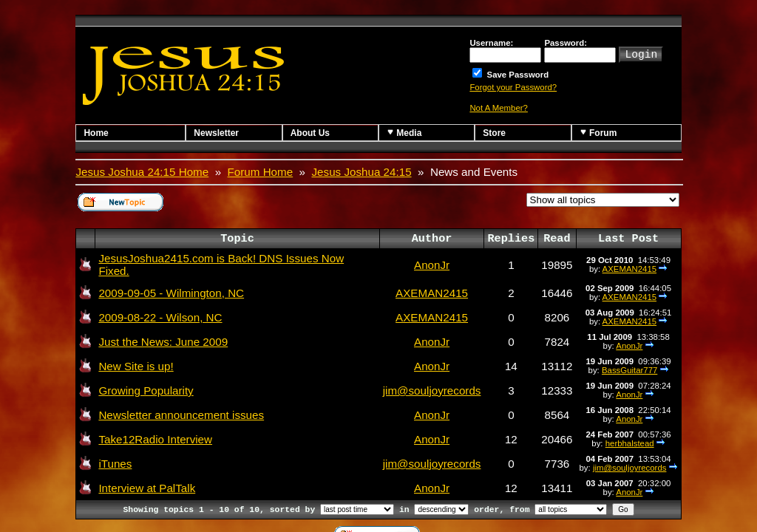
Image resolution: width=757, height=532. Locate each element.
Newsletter (216, 133)
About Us (310, 133)
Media (404, 133)
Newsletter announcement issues (181, 415)
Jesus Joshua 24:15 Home (142, 172)
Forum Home (261, 172)
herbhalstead (630, 443)
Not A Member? (499, 108)
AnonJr (432, 265)
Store (494, 133)
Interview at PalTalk (147, 488)
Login (641, 53)
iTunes (115, 464)
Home (96, 133)
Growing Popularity (146, 391)
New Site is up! (136, 366)
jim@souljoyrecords (432, 391)
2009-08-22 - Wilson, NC (160, 317)
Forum (598, 133)
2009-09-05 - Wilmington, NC (171, 293)
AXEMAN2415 (629, 269)
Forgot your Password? (513, 87)
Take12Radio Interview (155, 439)
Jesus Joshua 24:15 (362, 172)
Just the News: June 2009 (163, 342)
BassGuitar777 (629, 370)
